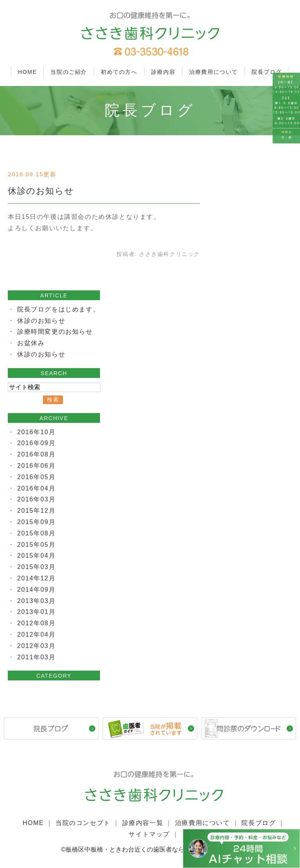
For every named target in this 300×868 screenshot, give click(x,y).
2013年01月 (36, 612)
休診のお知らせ (41, 191)
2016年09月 (36, 443)
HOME (27, 72)
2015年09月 (36, 522)
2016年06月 (36, 466)
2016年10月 (36, 432)
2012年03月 (36, 646)
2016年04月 (36, 488)
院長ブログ (267, 72)
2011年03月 (36, 657)
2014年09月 (36, 590)
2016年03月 (36, 499)
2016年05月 (36, 477)
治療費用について (213, 72)
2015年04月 (36, 556)
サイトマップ (149, 834)
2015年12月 (36, 511)
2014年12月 (36, 578)
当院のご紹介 (69, 72)
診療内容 (163, 72)
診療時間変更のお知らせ (55, 332)
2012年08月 (36, 623)
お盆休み (31, 343)
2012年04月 (36, 634)
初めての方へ (119, 72)
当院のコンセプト (83, 823)
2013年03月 (36, 601)
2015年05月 (36, 545)
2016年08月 (36, 454)
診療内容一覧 (143, 823)
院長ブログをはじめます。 (58, 309)
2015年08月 (36, 533)
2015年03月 (36, 567)
